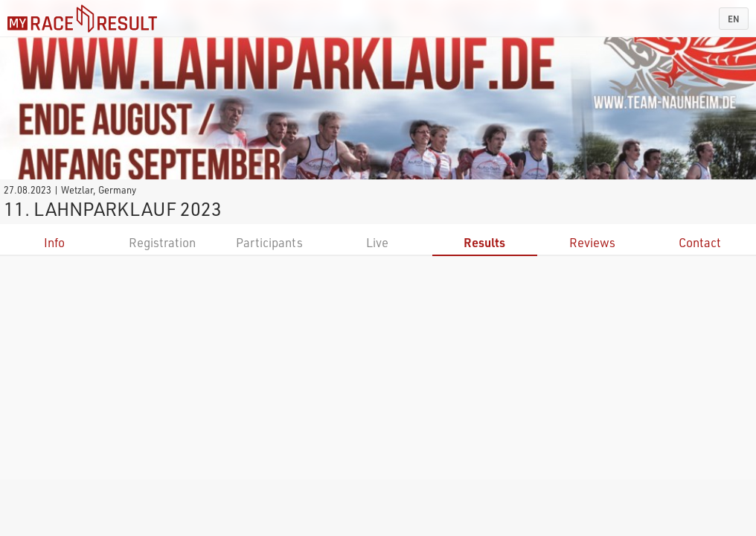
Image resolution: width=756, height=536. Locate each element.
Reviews (592, 242)
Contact (700, 242)
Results (484, 242)
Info (54, 242)
